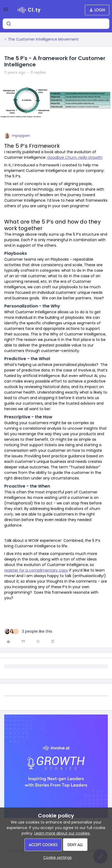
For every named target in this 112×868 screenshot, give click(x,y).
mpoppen (21, 136)
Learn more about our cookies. (62, 833)
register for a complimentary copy (36, 570)
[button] (6, 11)
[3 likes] (28, 631)
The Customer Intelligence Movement (43, 39)
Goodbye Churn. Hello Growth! (75, 157)
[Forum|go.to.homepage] (29, 10)
